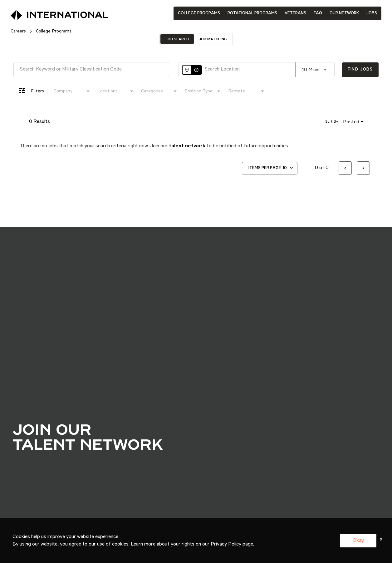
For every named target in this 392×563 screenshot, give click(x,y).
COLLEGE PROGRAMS (199, 13)
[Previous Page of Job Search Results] (345, 168)
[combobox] (91, 69)
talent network (187, 146)
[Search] (360, 70)
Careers (18, 31)
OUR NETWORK (344, 13)
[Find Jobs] (360, 70)
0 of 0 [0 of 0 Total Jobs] (322, 168)
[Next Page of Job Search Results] (363, 168)
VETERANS (295, 13)
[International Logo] (45, 13)
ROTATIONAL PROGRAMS (252, 13)
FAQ (318, 13)
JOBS (372, 13)
